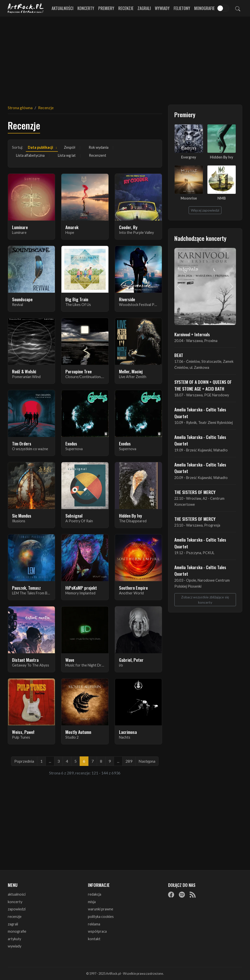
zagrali (13, 924)
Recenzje (126, 8)
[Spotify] (182, 895)
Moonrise (189, 198)
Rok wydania (99, 147)
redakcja (95, 894)
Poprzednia (24, 761)
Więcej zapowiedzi (205, 210)
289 (129, 761)
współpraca (97, 931)
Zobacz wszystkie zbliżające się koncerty (205, 600)
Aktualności (62, 8)
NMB (222, 198)
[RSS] (193, 895)
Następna (147, 761)
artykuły (14, 939)
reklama (94, 924)
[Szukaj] (238, 8)
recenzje (15, 917)
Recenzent (98, 155)
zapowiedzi (17, 909)
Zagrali (144, 8)
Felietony (182, 8)
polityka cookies (101, 917)
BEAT (179, 355)
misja (92, 902)
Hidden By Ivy (222, 157)
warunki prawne (101, 909)
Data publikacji (40, 147)
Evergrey (189, 157)
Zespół (70, 147)
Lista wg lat (67, 155)
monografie (17, 931)
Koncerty (86, 8)
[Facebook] (171, 895)
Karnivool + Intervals (192, 334)
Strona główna (20, 108)
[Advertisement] (125, 58)
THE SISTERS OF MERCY (195, 492)
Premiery (106, 8)
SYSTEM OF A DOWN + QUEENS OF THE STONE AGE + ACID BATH (203, 385)
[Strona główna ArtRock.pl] (26, 8)
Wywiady (162, 8)
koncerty (15, 902)
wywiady (15, 946)
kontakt (94, 939)
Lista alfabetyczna (30, 155)
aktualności (17, 894)
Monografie (204, 8)
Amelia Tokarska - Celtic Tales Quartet (200, 413)
